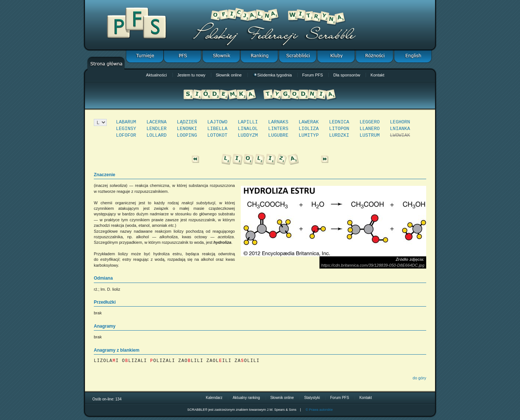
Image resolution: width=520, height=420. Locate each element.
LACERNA (156, 122)
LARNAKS (278, 122)
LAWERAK (309, 122)
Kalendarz (214, 398)
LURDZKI (339, 135)
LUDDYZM (248, 135)
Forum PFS (312, 75)
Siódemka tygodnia (273, 75)
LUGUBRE (278, 135)
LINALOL (248, 129)
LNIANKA (400, 129)
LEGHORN (400, 122)
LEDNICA (339, 122)
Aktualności (156, 75)
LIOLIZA (309, 129)
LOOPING (187, 135)
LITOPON (339, 129)
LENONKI (187, 129)
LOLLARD (156, 135)
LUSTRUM (370, 135)
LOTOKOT (217, 135)
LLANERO (370, 129)
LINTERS (278, 129)
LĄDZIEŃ (187, 122)
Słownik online (229, 75)
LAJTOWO (217, 122)
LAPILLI (248, 122)
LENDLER (156, 129)
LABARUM (126, 122)
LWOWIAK (400, 135)
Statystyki (312, 398)
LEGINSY (126, 129)
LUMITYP (309, 135)
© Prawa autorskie (319, 410)
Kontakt (377, 75)
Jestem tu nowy (191, 75)
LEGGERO (370, 122)
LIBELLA (217, 129)
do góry (419, 378)
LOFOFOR (126, 135)
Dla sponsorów (347, 75)
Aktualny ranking (246, 398)
